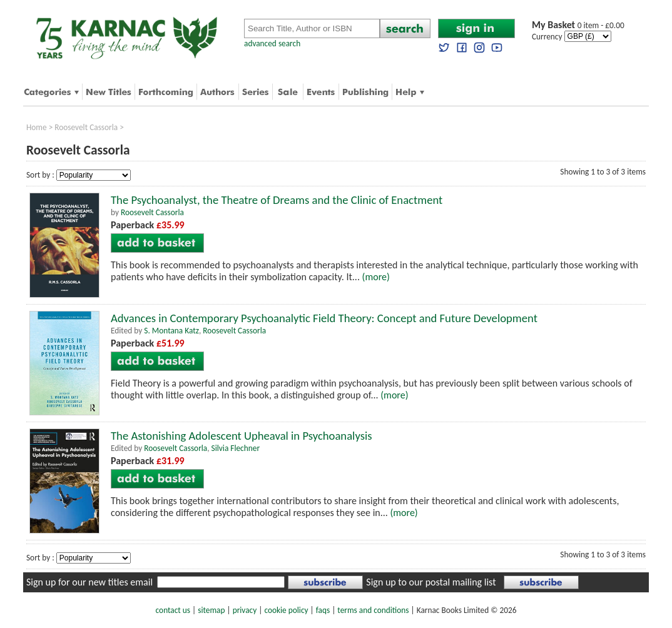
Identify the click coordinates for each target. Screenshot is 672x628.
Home (37, 127)
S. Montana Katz (171, 331)
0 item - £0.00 (578, 25)
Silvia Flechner (236, 448)
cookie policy (286, 610)
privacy (245, 610)
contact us (173, 610)
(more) (376, 277)
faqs (323, 610)
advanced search (272, 43)
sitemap (211, 610)
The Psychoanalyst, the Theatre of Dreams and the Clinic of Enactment (277, 200)
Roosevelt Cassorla (86, 127)
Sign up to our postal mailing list (431, 582)
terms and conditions (373, 610)
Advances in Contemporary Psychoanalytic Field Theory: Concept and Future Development (324, 318)
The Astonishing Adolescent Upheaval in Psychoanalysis (242, 436)
